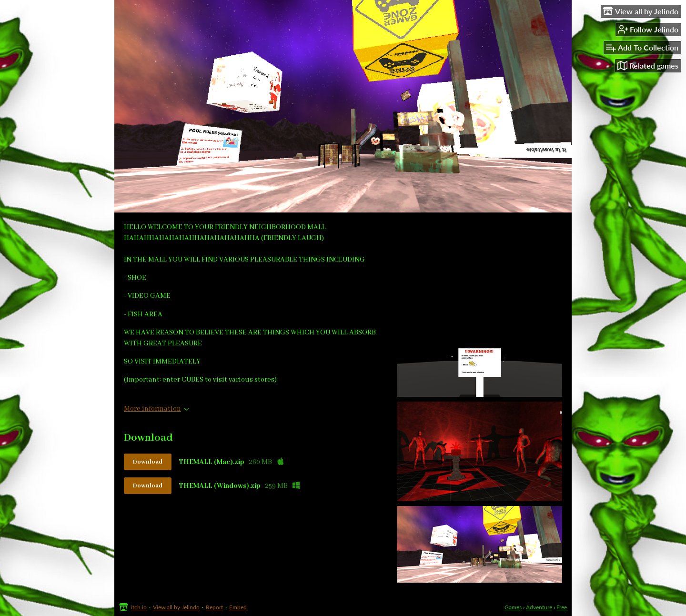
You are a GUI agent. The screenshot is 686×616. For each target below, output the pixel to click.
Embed (238, 607)
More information (156, 409)
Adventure (539, 607)
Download (148, 462)
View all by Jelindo (176, 607)
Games (513, 607)
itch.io (139, 607)
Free (562, 607)
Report (214, 607)
